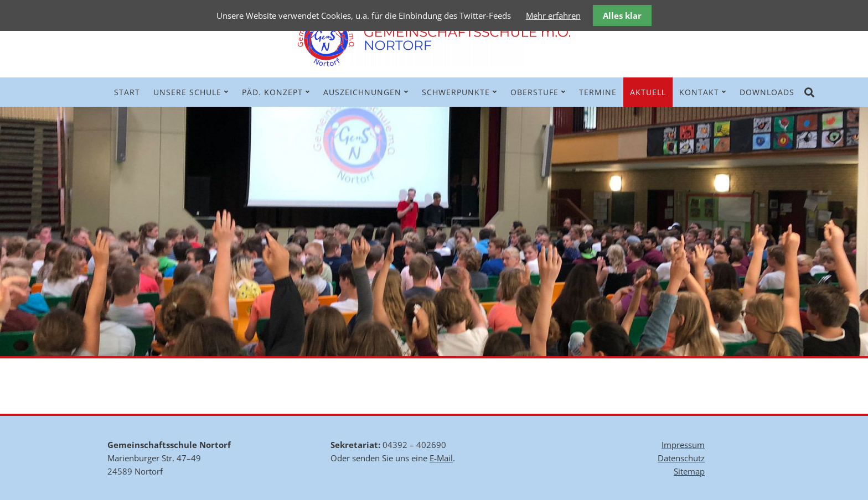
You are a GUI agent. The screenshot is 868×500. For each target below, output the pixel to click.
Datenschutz (681, 458)
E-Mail (441, 458)
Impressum (683, 445)
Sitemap (689, 471)
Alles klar (622, 15)
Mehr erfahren (553, 15)
